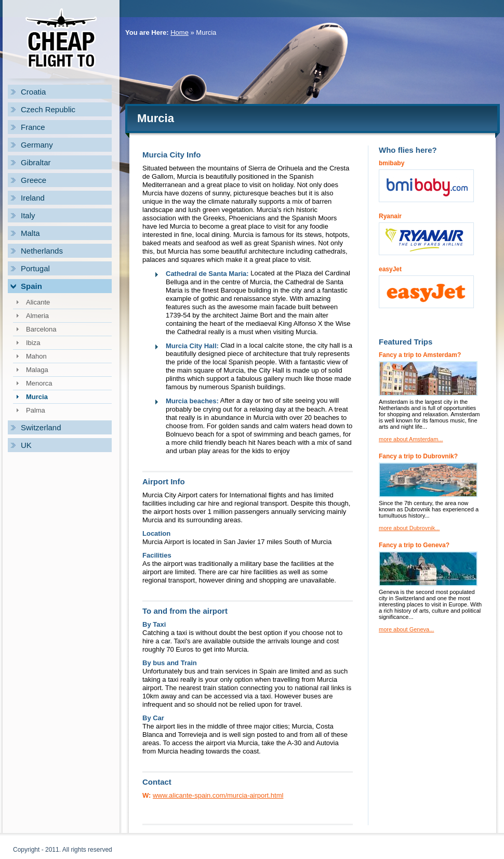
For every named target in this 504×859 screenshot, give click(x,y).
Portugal (35, 268)
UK (26, 445)
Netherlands (42, 251)
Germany (37, 145)
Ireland (33, 198)
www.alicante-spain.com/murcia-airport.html (218, 795)
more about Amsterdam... (411, 439)
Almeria (37, 316)
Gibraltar (36, 162)
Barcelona (41, 329)
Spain (31, 286)
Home (180, 32)
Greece (34, 180)
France (33, 127)
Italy (28, 215)
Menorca (39, 383)
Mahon (36, 356)
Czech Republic (48, 109)
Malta (30, 233)
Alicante (38, 302)
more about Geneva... (406, 629)
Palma (36, 410)
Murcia (37, 397)
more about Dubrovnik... (409, 528)
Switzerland (41, 427)
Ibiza (33, 343)
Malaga (37, 370)
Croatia (33, 92)
